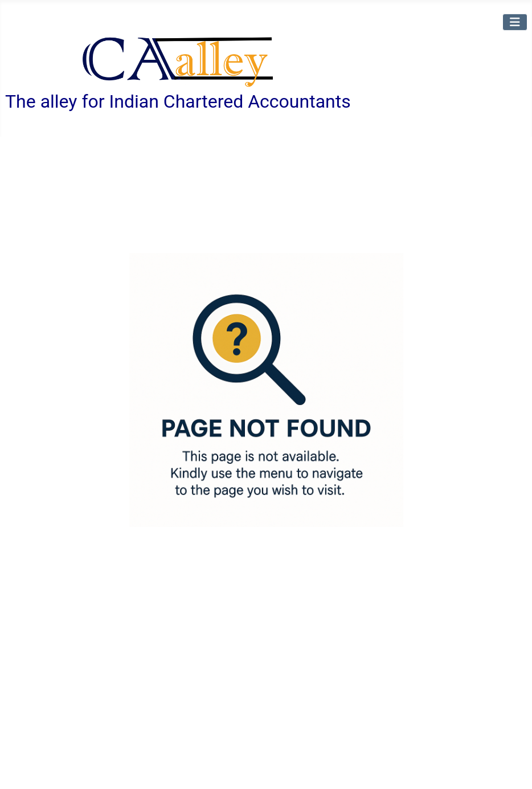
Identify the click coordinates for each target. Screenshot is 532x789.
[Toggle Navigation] (515, 22)
